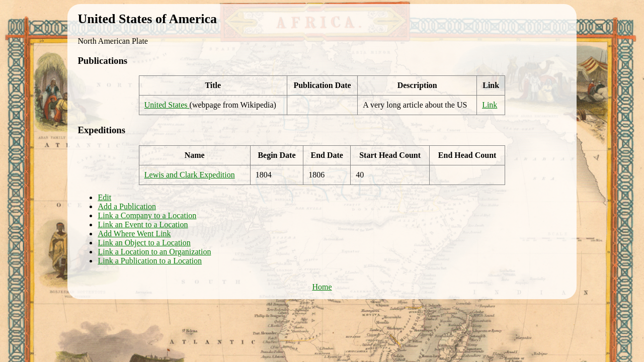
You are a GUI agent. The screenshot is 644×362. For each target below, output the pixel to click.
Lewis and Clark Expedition (190, 175)
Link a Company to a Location (147, 215)
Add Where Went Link (134, 234)
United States (167, 105)
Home (322, 287)
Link (490, 105)
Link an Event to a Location (143, 224)
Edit (104, 197)
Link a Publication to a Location (150, 261)
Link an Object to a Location (144, 243)
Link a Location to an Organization (154, 252)
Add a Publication (127, 206)
